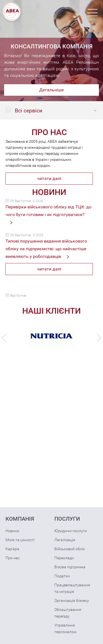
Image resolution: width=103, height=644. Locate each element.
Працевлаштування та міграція (72, 588)
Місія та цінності (20, 540)
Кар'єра (12, 549)
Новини (12, 531)
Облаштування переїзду (68, 613)
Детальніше (51, 90)
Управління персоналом (65, 628)
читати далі (49, 178)
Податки (62, 576)
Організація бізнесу (72, 601)
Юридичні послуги (71, 531)
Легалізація (65, 540)
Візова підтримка (70, 567)
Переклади (64, 558)
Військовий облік (70, 549)
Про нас (13, 558)
